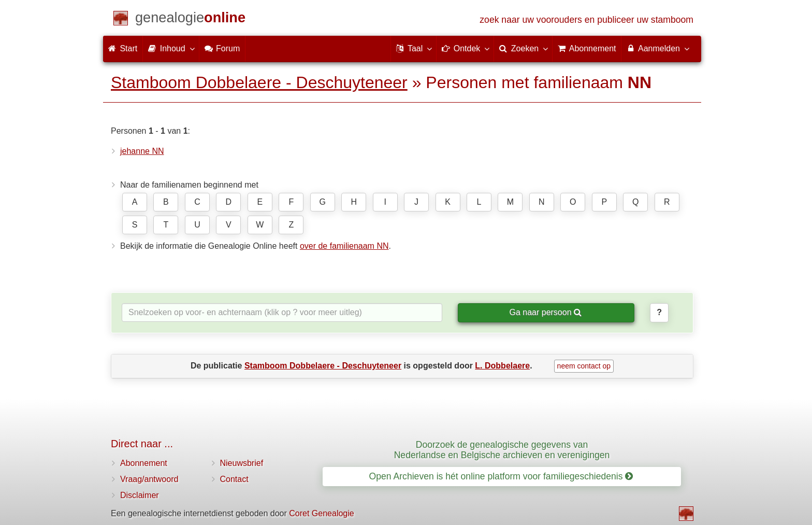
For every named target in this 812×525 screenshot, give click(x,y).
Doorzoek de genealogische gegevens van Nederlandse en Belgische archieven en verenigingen (502, 450)
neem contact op (584, 366)
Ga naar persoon (545, 312)
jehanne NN (142, 151)
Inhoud (171, 48)
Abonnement (144, 463)
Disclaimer (140, 495)
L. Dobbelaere (502, 366)
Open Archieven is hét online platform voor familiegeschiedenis (501, 476)
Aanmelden (657, 48)
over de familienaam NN (344, 246)
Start (123, 48)
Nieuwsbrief (242, 463)
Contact (234, 479)
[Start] (190, 19)
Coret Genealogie (321, 513)
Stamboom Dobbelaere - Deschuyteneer (259, 82)
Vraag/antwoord (149, 479)
